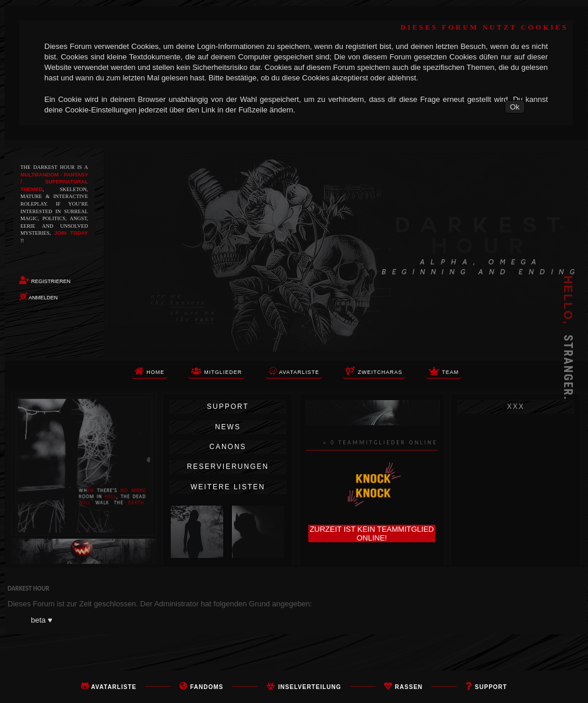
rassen (409, 687)
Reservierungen (228, 467)
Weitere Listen (228, 487)
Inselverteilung (309, 687)
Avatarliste (114, 687)
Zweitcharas (374, 371)
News (228, 427)
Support (228, 407)
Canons (228, 447)
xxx (516, 407)
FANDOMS (207, 687)
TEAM (444, 371)
